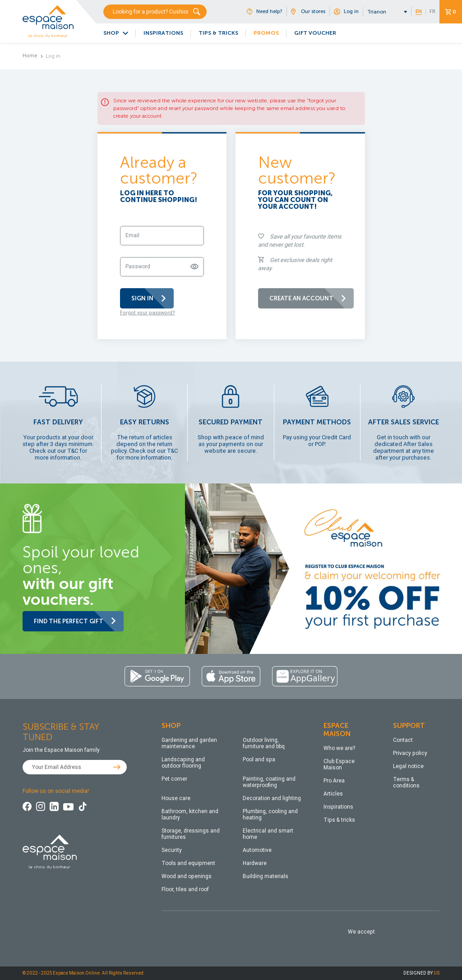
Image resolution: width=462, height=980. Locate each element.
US (437, 973)
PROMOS (266, 33)
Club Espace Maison (339, 764)
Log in (346, 12)
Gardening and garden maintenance (189, 743)
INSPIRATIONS (163, 33)
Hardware (255, 863)
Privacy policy (410, 753)
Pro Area (334, 781)
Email (132, 235)
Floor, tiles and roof (185, 889)
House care (176, 798)
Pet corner (174, 779)
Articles (333, 794)
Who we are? (339, 748)
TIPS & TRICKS (218, 33)
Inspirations (338, 807)
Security (172, 850)
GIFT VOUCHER (315, 33)
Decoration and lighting (272, 798)
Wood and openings (187, 876)
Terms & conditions (406, 782)
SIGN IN (149, 298)
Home (30, 56)
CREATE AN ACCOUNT (308, 298)
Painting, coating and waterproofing (269, 782)
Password (138, 267)
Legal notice (408, 766)
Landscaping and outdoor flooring (183, 763)
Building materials (266, 876)
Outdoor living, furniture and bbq (264, 743)
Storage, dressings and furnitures (191, 834)
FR (432, 12)
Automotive (257, 850)
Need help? (264, 12)
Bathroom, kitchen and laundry (190, 814)
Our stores (308, 12)
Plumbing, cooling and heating (270, 814)
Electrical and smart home (268, 834)
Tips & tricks (339, 820)
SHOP (111, 33)
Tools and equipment (188, 863)
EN (419, 12)
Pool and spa (259, 759)
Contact (403, 740)
